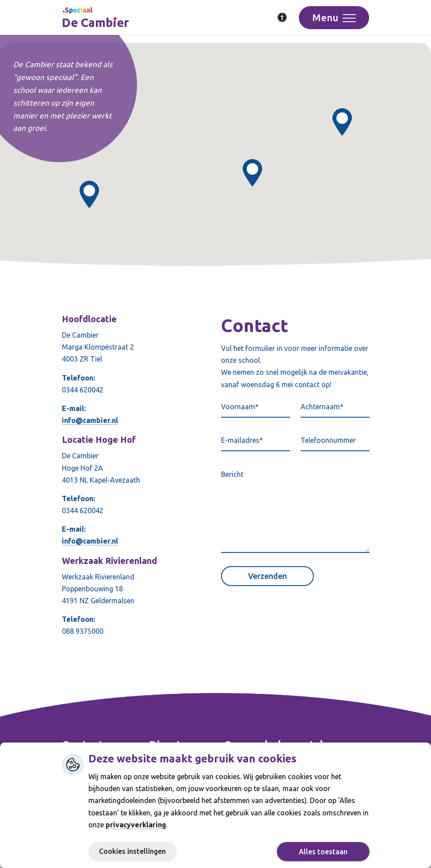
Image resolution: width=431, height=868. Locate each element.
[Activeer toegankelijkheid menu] (282, 18)
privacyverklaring (136, 825)
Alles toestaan (323, 852)
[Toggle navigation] (334, 18)
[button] (342, 122)
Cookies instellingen (132, 851)
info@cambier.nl (90, 420)
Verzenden (267, 576)
